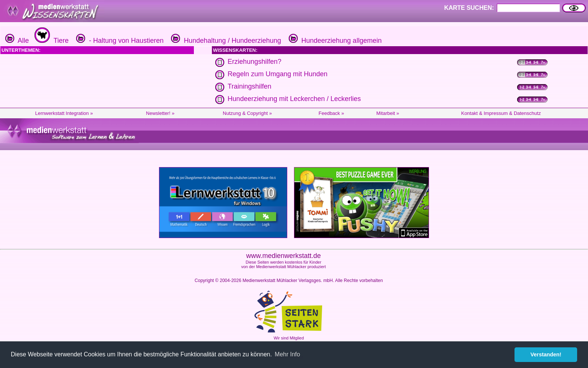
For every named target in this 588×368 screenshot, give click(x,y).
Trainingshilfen (249, 86)
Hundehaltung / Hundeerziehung (225, 41)
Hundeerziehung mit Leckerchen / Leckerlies (294, 99)
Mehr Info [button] (288, 354)
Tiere (51, 41)
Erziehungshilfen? (254, 62)
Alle (17, 41)
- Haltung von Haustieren (119, 41)
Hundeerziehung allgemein (334, 41)
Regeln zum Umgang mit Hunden (277, 74)
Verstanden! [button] (546, 354)
